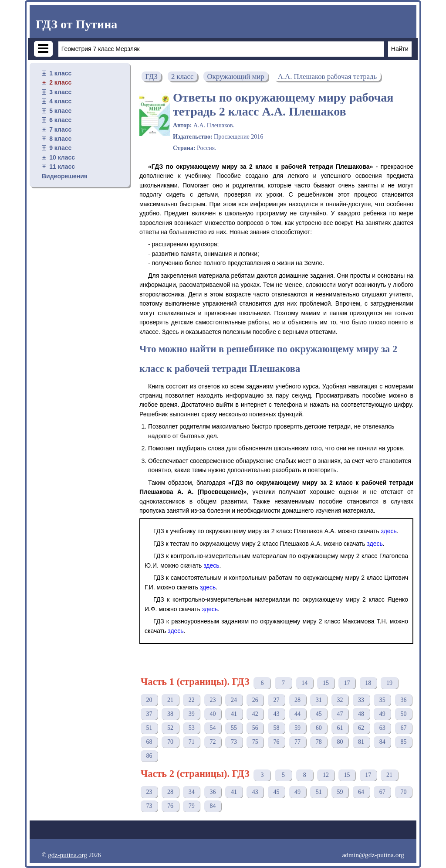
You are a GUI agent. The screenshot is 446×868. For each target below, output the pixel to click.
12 (326, 775)
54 (213, 728)
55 (234, 728)
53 (192, 728)
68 (149, 742)
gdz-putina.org (68, 855)
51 (149, 728)
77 (297, 742)
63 (382, 728)
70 (170, 742)
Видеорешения (65, 176)
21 (170, 700)
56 (255, 728)
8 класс (60, 139)
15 (326, 683)
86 (149, 756)
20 (149, 700)
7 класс (60, 129)
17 (347, 683)
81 (361, 742)
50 (403, 714)
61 (340, 728)
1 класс (60, 73)
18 (368, 683)
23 (213, 700)
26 (255, 700)
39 (192, 714)
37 (149, 714)
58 (276, 728)
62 (361, 728)
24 (234, 700)
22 (192, 700)
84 (382, 742)
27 (276, 700)
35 (382, 700)
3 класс (60, 92)
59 (297, 728)
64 (361, 792)
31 (319, 700)
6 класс (60, 120)
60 (319, 728)
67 (403, 728)
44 (297, 714)
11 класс (62, 167)
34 (192, 792)
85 (403, 742)
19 (389, 683)
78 (319, 742)
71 (192, 742)
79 (192, 806)
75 (255, 742)
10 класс (62, 157)
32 (340, 700)
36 (403, 700)
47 (340, 714)
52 (170, 728)
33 (361, 700)
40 (213, 714)
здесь (389, 531)
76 (276, 742)
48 (361, 714)
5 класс (60, 111)
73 (234, 742)
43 (276, 714)
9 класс (60, 148)
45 (319, 714)
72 (213, 742)
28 (297, 700)
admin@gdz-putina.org (373, 855)
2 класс (60, 82)
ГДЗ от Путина (76, 24)
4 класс (60, 101)
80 (340, 742)
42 (255, 714)
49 (382, 714)
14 (304, 683)
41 (234, 714)
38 (170, 714)
